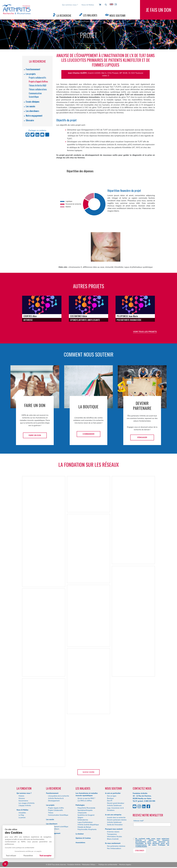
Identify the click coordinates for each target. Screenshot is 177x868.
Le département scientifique (58, 827)
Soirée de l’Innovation (115, 825)
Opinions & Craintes (83, 838)
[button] (5, 864)
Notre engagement (34, 116)
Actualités (22, 813)
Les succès (30, 106)
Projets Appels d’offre (56, 808)
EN (113, 4)
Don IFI (110, 801)
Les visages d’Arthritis (27, 803)
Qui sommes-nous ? (70, 5)
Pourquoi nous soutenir (114, 829)
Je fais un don (159, 10)
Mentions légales (125, 865)
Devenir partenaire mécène (117, 820)
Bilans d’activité (113, 839)
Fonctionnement (33, 69)
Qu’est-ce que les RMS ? (86, 798)
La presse (22, 818)
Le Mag (21, 815)
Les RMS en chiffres (85, 801)
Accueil (78, 21)
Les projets (31, 74)
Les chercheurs (32, 111)
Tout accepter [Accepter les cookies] (45, 856)
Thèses (51, 813)
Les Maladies (90, 15)
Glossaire (30, 120)
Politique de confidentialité (108, 865)
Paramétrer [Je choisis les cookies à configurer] (28, 856)
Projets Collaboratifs (55, 810)
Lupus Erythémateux (85, 822)
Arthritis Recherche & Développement (56, 800)
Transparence (112, 834)
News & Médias (88, 5)
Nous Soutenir (118, 15)
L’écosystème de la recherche (59, 796)
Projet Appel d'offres (93, 21)
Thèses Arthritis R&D (37, 85)
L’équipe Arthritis (25, 806)
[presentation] (152, 833)
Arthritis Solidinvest (114, 806)
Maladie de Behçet (84, 827)
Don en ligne (112, 796)
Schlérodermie (83, 820)
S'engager (142, 437)
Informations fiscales (114, 837)
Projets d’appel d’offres (38, 81)
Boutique (110, 798)
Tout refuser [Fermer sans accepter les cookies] (11, 856)
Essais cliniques (33, 102)
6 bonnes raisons (113, 832)
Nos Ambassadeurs (114, 848)
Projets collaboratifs (37, 78)
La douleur (80, 834)
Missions (22, 798)
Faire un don (35, 435)
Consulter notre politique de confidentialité (20, 848)
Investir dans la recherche (116, 818)
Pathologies (80, 805)
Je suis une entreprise (113, 815)
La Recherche (64, 15)
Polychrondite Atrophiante (87, 829)
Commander (88, 434)
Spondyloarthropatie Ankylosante (85, 812)
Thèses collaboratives (38, 89)
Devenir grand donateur (116, 803)
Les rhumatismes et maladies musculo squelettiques (87, 795)
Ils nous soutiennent (113, 843)
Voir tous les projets (145, 332)
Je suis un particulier (113, 793)
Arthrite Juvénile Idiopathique (88, 825)
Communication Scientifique (58, 815)
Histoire (21, 796)
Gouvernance (23, 801)
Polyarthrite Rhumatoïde (86, 808)
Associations (80, 843)
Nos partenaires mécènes (116, 846)
